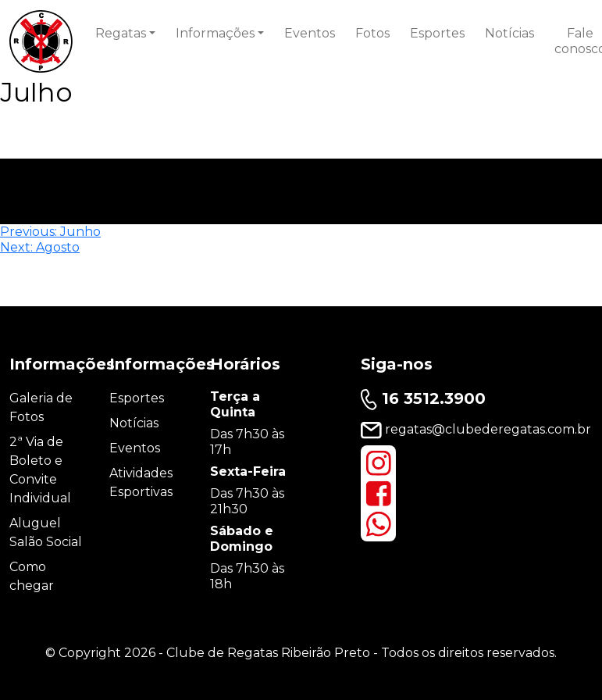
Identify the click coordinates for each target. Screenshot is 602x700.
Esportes (437, 33)
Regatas (121, 33)
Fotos (372, 33)
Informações (215, 33)
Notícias (509, 33)
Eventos (310, 33)
